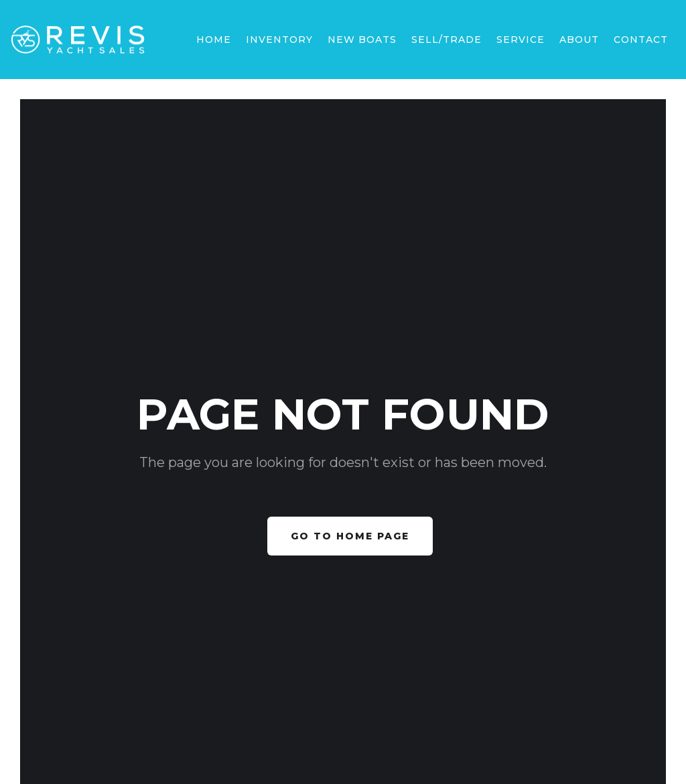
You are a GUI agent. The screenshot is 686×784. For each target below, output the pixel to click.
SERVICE (521, 40)
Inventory (279, 40)
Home (214, 40)
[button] (362, 40)
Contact (641, 40)
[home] (78, 40)
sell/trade (447, 40)
